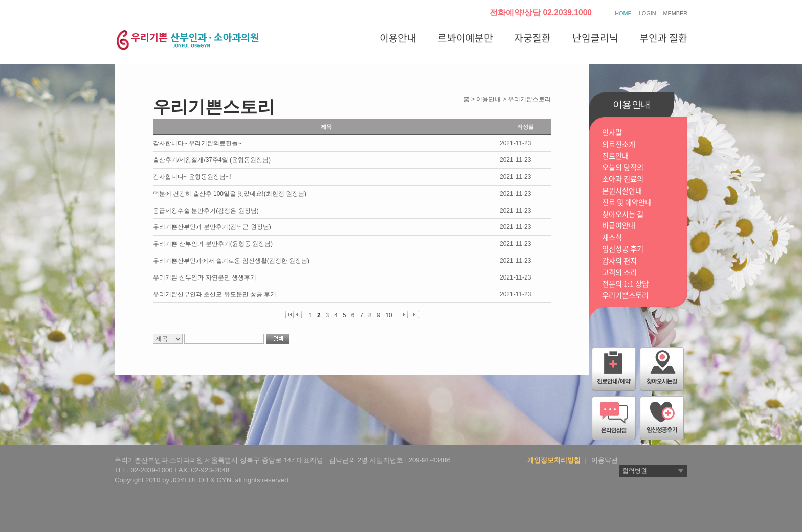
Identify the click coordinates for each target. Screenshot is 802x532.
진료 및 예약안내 (627, 203)
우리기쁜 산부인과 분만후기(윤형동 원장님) (213, 244)
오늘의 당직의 (623, 167)
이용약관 (605, 460)
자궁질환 (532, 38)
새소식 (612, 237)
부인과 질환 (663, 38)
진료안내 (615, 156)
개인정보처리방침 (554, 460)
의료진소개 (619, 144)
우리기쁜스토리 (625, 296)
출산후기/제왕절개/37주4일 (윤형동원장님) (212, 160)
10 (388, 315)
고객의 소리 (619, 273)
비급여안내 (619, 226)
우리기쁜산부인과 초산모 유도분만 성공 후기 (215, 294)
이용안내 (398, 38)
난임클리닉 (595, 38)
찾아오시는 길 (623, 214)
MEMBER (675, 13)
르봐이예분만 (465, 38)
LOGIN (648, 13)
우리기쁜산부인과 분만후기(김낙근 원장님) (212, 227)
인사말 (612, 133)
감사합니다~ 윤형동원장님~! (192, 177)
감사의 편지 (619, 261)
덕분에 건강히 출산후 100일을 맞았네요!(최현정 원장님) (230, 194)
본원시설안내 (622, 191)
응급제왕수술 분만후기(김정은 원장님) (206, 211)
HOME (623, 13)
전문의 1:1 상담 (625, 284)
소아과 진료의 (623, 179)
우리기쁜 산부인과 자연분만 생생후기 (205, 277)
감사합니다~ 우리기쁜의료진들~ (197, 143)
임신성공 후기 (623, 249)
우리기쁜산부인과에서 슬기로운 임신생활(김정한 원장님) (231, 261)
